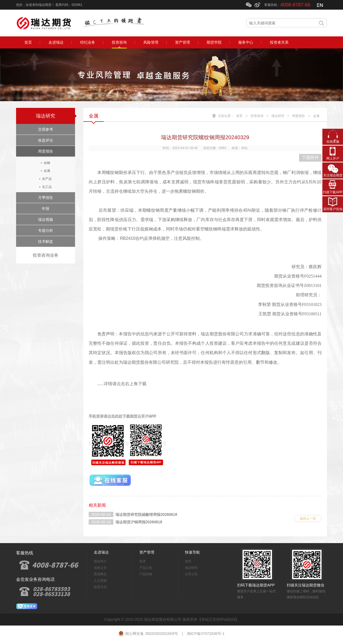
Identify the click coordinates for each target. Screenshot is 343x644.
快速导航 (192, 552)
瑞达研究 (46, 116)
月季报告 (46, 198)
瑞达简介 (100, 561)
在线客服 (333, 142)
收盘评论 (46, 140)
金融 (47, 163)
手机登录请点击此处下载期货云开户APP (122, 416)
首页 (239, 116)
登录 (143, 561)
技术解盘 (46, 241)
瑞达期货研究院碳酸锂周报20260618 (146, 514)
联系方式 (100, 587)
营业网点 (100, 574)
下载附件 (310, 158)
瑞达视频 (46, 219)
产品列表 (146, 574)
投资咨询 (257, 116)
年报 (46, 209)
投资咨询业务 (46, 255)
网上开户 (333, 158)
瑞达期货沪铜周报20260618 (139, 522)
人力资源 (100, 581)
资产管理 (147, 552)
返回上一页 (308, 518)
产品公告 (146, 568)
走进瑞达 (101, 552)
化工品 (47, 187)
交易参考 (46, 129)
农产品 (47, 179)
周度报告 (46, 151)
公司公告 (191, 574)
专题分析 (46, 230)
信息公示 (100, 568)
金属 (47, 171)
